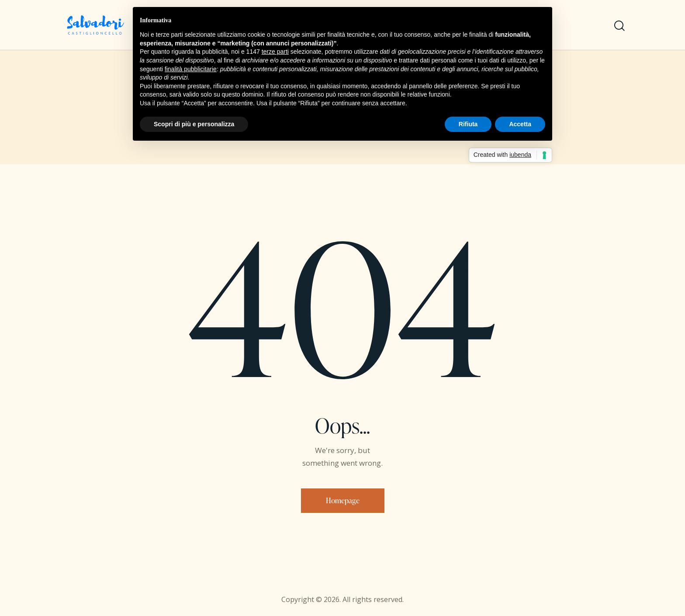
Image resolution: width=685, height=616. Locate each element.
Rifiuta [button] (468, 124)
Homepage (343, 500)
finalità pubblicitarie (191, 69)
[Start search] (619, 26)
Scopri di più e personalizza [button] (194, 124)
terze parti (275, 52)
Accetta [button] (520, 124)
